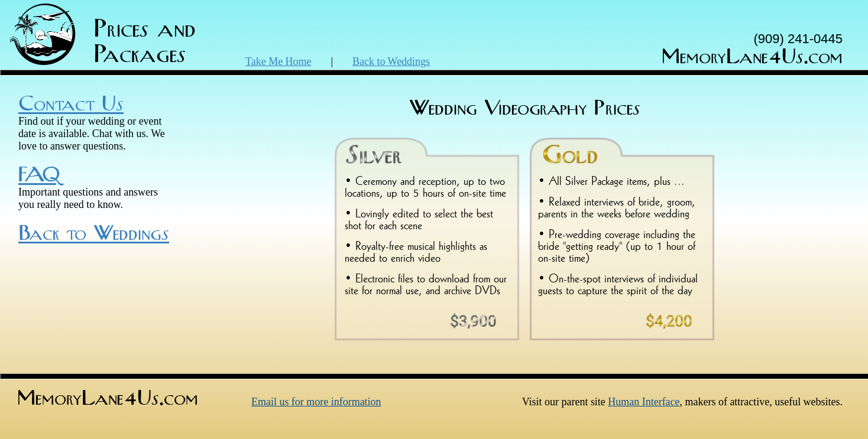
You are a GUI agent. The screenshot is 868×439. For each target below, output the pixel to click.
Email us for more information (316, 402)
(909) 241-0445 (798, 39)
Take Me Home (278, 61)
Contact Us (71, 105)
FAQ (39, 175)
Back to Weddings (391, 61)
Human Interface (644, 402)
